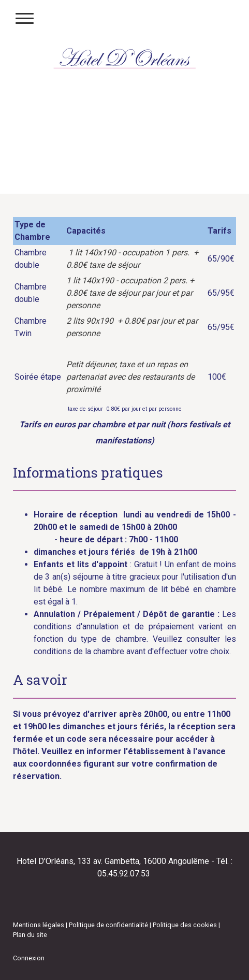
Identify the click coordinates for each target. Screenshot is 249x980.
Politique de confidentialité (108, 925)
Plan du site (30, 935)
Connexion (29, 958)
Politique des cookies (185, 925)
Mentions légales (39, 925)
